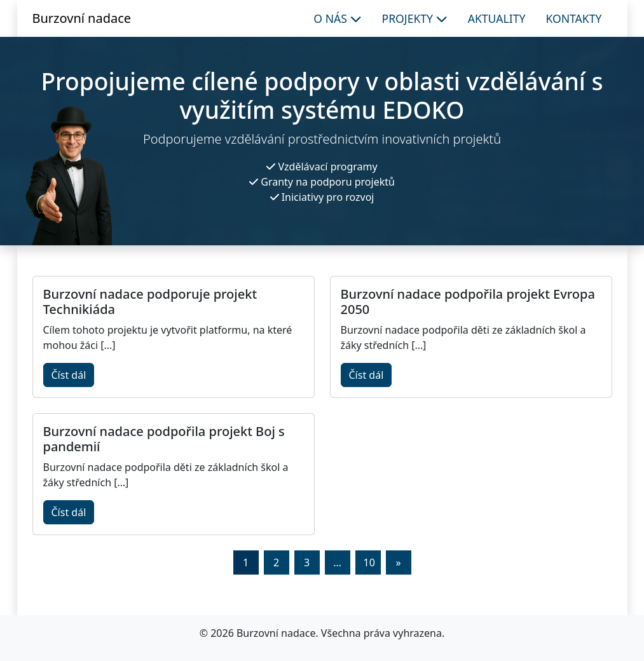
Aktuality (497, 18)
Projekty (415, 18)
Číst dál (69, 375)
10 (369, 562)
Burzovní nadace (82, 18)
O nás (337, 18)
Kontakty (573, 18)
